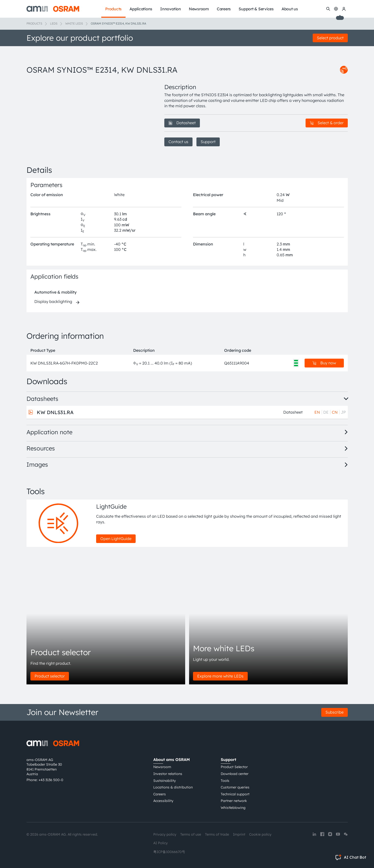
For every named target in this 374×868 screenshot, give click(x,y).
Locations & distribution (173, 787)
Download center (235, 774)
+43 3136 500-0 (51, 780)
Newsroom (162, 767)
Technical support (235, 794)
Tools (225, 781)
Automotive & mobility (55, 292)
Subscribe (335, 712)
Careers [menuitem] (224, 9)
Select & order (327, 123)
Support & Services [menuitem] (256, 9)
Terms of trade (217, 834)
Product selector (50, 676)
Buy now (324, 363)
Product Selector (234, 767)
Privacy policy (165, 834)
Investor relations (168, 774)
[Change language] (336, 9)
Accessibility (163, 801)
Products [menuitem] (113, 9)
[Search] (328, 9)
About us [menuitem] (290, 9)
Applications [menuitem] (141, 9)
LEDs (54, 23)
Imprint (239, 834)
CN (335, 412)
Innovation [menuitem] (171, 9)
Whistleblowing (233, 808)
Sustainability (165, 781)
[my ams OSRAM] (344, 9)
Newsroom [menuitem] (199, 9)
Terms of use (191, 834)
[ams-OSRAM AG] (53, 9)
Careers (160, 794)
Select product (330, 38)
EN (317, 412)
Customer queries (235, 787)
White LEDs (74, 23)
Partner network (234, 801)
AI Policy (161, 843)
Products (34, 23)
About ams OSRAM (172, 759)
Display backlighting (53, 301)
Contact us (178, 142)
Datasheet (182, 123)
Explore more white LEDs (220, 676)
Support (208, 142)
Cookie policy (260, 834)
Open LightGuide (116, 539)
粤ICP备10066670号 (169, 852)
